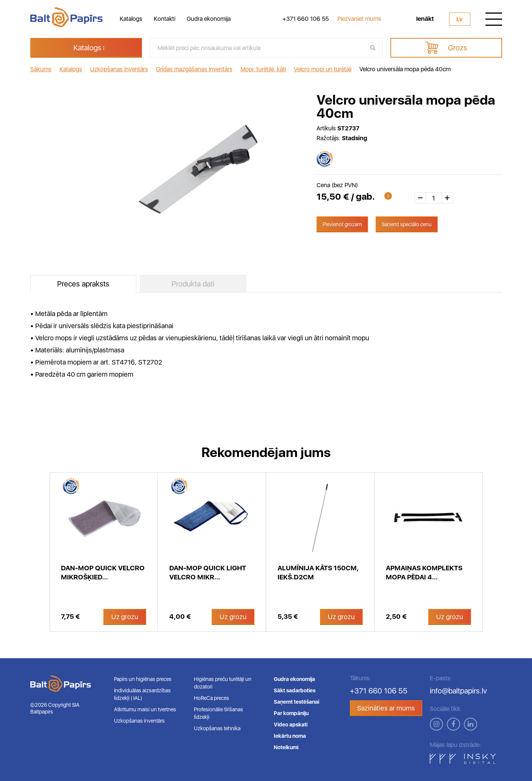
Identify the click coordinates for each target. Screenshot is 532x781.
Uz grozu (125, 617)
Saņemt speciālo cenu (407, 224)
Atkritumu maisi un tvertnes (145, 709)
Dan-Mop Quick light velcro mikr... (208, 572)
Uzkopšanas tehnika (217, 728)
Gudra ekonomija (209, 19)
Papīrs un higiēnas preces (143, 679)
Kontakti (165, 19)
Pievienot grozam (342, 224)
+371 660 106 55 (306, 19)
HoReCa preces (211, 698)
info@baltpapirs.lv (458, 691)
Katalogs (131, 19)
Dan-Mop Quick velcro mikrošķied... (103, 572)
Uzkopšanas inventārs (139, 721)
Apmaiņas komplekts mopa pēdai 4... (424, 572)
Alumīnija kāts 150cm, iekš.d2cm (318, 572)
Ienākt (425, 19)
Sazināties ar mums (386, 708)
